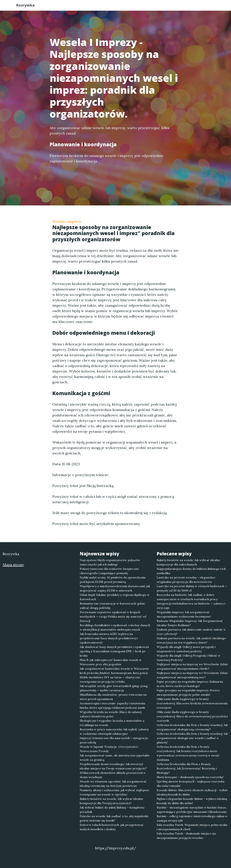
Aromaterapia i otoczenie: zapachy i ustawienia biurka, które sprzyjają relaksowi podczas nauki (112, 705)
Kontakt (206, 6)
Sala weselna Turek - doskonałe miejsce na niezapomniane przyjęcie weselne (186, 836)
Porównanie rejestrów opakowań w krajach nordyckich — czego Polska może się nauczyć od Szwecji (113, 616)
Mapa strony (13, 565)
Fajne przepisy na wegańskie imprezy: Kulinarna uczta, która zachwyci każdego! (190, 684)
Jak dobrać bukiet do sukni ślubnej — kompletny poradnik (112, 810)
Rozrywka (28, 6)
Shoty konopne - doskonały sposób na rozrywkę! (190, 777)
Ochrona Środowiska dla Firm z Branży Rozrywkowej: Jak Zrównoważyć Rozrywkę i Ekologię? (187, 768)
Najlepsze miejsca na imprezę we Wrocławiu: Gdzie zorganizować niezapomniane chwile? (192, 666)
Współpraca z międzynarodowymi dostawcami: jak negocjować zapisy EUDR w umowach (115, 588)
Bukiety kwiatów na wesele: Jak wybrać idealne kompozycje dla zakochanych (188, 562)
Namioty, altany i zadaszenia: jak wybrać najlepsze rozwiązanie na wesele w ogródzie (115, 792)
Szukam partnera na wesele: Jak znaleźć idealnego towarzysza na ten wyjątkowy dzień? (191, 640)
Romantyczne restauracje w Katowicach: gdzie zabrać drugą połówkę (112, 606)
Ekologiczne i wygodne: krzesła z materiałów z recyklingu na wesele (112, 723)
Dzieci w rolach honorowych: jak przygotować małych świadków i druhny (112, 827)
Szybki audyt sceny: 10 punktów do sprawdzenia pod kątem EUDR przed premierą (113, 580)
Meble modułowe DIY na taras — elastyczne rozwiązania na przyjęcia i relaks (110, 679)
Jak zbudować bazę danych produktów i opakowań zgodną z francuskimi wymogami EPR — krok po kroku (114, 651)
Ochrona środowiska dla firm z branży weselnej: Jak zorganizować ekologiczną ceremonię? (192, 727)
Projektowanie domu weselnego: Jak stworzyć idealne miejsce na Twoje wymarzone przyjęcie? (113, 766)
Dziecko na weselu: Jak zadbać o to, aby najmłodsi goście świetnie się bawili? (114, 818)
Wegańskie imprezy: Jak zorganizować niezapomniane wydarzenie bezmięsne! (184, 614)
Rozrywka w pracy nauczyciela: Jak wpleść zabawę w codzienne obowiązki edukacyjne (114, 731)
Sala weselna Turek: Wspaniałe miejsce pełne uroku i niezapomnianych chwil (192, 827)
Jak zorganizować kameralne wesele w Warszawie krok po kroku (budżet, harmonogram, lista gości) (114, 671)
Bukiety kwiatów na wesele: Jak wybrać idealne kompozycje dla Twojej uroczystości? (112, 801)
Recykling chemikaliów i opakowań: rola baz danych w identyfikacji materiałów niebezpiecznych (115, 627)
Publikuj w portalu (159, 6)
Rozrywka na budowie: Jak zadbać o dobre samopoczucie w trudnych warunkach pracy (187, 597)
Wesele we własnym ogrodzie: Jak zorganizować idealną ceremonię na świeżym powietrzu (113, 784)
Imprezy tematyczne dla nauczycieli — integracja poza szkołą (114, 740)
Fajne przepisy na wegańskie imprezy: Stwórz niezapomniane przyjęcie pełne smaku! (188, 692)
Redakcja (186, 6)
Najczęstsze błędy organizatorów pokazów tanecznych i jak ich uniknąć (110, 562)
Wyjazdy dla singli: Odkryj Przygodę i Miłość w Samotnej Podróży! (188, 658)
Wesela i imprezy (67, 221)
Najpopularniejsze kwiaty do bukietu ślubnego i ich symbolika (191, 571)
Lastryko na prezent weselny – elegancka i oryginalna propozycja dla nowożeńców (186, 580)
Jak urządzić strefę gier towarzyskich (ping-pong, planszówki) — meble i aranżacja (114, 688)
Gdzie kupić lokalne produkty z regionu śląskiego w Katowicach (115, 597)
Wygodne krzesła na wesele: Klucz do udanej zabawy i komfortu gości (111, 714)
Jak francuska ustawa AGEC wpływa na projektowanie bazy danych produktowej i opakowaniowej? (109, 638)
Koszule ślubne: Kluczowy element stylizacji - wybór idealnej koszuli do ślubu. (192, 792)
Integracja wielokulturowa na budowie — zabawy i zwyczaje (191, 606)
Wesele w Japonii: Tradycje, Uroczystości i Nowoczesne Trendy (109, 749)
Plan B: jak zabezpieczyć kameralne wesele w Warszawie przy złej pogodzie (111, 662)
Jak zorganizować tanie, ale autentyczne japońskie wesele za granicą (115, 758)
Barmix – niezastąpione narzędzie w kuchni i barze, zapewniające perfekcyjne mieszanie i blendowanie (192, 810)
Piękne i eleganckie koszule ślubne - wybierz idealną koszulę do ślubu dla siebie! (192, 801)
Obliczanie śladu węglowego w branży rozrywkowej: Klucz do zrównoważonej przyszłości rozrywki (192, 716)
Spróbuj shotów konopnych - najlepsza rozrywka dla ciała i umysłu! (190, 784)
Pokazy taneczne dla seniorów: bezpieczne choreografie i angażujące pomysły (109, 571)
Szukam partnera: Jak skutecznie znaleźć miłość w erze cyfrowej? (191, 632)
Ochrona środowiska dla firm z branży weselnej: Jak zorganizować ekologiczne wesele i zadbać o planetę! (192, 738)
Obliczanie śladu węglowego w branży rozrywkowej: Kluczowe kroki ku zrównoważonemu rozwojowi (192, 703)
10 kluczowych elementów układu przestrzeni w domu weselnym (113, 775)
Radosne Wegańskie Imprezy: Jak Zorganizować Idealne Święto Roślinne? (190, 623)
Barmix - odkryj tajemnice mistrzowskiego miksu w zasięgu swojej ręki (192, 818)
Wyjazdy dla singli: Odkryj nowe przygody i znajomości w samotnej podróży (186, 649)
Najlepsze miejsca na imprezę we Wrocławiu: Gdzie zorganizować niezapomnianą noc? (192, 675)
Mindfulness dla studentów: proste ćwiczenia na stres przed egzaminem (113, 697)
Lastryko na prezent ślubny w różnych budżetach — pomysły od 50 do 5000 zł (192, 588)
